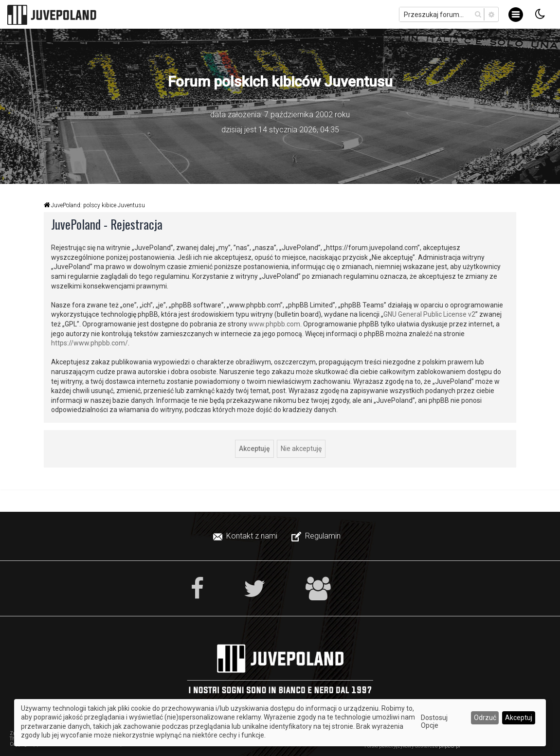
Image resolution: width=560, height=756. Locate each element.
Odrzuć (485, 718)
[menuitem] (246, 536)
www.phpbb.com (274, 324)
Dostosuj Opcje (434, 721)
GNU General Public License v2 (429, 314)
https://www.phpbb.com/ (90, 343)
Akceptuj (519, 718)
